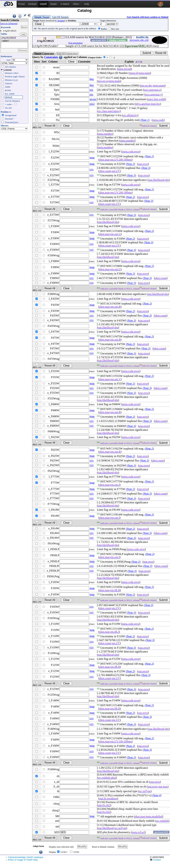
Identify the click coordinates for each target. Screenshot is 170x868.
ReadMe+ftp (142, 37)
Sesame (61, 21)
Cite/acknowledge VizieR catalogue (26, 857)
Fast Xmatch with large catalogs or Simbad (148, 17)
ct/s (92, 169)
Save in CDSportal (9, 23)
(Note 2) (149, 157)
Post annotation (75, 43)
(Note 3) (146, 168)
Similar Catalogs (118, 40)
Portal (22, 4)
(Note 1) (145, 120)
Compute (8, 70)
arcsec (93, 99)
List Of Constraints (67, 54)
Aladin (54, 4)
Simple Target (42, 17)
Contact (155, 860)
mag (92, 158)
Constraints (53, 57)
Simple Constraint (44, 54)
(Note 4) (157, 795)
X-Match (65, 4)
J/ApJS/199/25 (14, 38)
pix (91, 90)
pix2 (92, 104)
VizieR (43, 4)
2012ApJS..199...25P (139, 40)
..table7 (14, 41)
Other (77, 4)
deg (92, 79)
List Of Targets (61, 17)
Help (87, 4)
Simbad (32, 4)
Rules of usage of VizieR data (23, 860)
